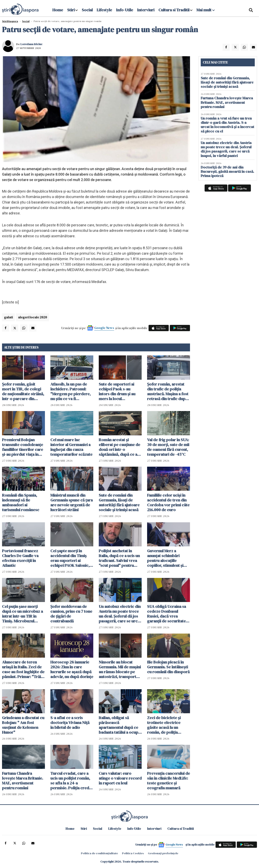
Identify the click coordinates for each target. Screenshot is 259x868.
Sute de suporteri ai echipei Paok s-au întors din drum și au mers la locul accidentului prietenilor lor (120, 391)
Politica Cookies (133, 853)
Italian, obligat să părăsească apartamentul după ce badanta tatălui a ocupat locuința (120, 725)
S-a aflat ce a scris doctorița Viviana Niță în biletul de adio (70, 723)
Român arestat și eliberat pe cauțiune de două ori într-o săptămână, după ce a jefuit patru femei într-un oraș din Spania (119, 447)
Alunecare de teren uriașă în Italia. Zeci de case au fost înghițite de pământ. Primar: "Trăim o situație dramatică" (23, 669)
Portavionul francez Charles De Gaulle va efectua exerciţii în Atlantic (20, 558)
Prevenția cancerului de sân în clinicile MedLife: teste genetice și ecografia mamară (169, 781)
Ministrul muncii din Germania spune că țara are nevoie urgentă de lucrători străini (72, 502)
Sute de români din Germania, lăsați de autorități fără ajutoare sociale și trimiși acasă (119, 502)
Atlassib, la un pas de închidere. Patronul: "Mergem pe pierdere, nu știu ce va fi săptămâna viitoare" (71, 391)
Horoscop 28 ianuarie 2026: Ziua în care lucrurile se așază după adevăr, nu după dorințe (72, 669)
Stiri (71, 10)
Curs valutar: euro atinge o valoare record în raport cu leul (120, 778)
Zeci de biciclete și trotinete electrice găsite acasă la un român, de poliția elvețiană (164, 725)
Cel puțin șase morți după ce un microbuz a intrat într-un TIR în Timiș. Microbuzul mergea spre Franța (22, 614)
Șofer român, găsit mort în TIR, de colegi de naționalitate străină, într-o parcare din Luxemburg (23, 391)
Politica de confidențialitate (99, 853)
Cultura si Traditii (174, 10)
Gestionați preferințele (163, 853)
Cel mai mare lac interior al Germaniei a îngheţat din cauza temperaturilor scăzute (71, 447)
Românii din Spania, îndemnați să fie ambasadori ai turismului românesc (21, 502)
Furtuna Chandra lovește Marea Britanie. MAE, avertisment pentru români (23, 781)
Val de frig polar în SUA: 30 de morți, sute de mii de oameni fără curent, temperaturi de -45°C (168, 447)
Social (87, 10)
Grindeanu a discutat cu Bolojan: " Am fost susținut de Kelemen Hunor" (23, 725)
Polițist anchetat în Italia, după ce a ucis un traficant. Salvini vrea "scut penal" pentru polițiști (119, 558)
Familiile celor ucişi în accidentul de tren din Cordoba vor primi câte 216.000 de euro (168, 502)
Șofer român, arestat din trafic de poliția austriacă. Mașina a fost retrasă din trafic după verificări (168, 391)
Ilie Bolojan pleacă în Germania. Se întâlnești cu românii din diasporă (168, 667)
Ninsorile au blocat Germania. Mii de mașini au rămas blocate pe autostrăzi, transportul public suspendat (120, 669)
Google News (104, 328)
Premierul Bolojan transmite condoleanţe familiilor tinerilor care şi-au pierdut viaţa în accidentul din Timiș (23, 447)
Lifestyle (104, 10)
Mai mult (206, 10)
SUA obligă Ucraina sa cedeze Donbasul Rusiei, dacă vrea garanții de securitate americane (167, 614)
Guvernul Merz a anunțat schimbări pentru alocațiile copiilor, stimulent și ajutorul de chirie (165, 558)
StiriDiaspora (10, 21)
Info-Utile (125, 10)
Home (58, 10)
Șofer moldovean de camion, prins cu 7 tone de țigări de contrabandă (71, 614)
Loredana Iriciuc (31, 44)
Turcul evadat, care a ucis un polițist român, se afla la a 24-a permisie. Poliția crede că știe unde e (71, 781)
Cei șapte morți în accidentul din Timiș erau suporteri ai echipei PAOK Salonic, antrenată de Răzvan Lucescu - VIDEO (70, 558)
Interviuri (146, 10)
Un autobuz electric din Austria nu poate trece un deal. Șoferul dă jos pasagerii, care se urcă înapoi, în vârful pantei (120, 614)
